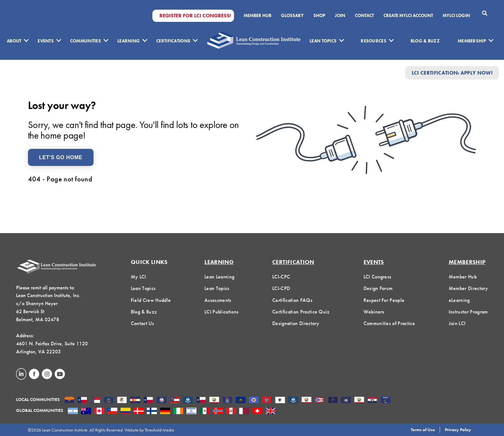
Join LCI (457, 323)
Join (340, 15)
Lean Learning (219, 277)
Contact (364, 15)
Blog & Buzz (425, 41)
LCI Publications (221, 312)
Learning (129, 41)
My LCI (139, 277)
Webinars (374, 312)
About (14, 41)
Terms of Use (423, 430)
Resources (373, 41)
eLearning (459, 300)
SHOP (319, 15)
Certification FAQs (292, 300)
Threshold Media (159, 430)
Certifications (173, 41)
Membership (472, 41)
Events (46, 41)
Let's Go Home (61, 157)
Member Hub (257, 15)
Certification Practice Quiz (301, 312)
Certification (293, 262)
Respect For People (384, 300)
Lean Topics (323, 41)
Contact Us (142, 323)
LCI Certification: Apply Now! (452, 73)
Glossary (292, 15)
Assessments (218, 300)
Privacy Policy (458, 430)
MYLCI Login (456, 15)
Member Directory (468, 288)
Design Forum (378, 288)
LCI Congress (378, 277)
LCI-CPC (281, 277)
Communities (85, 41)
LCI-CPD (281, 288)
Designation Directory (296, 323)
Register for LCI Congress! (195, 16)
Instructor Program (468, 312)
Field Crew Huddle (151, 300)
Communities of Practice (389, 323)
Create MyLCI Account (408, 15)
